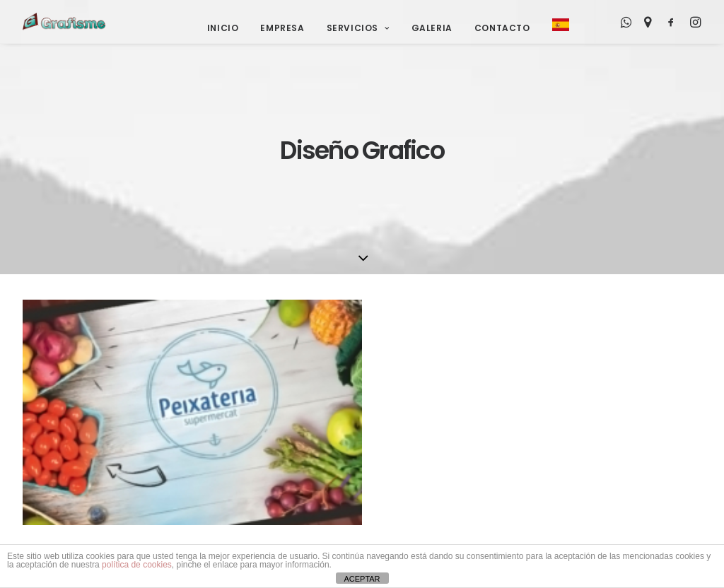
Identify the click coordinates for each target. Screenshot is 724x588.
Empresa (282, 28)
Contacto (502, 28)
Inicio (223, 28)
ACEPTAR (362, 579)
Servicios (358, 28)
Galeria (432, 28)
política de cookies (137, 565)
